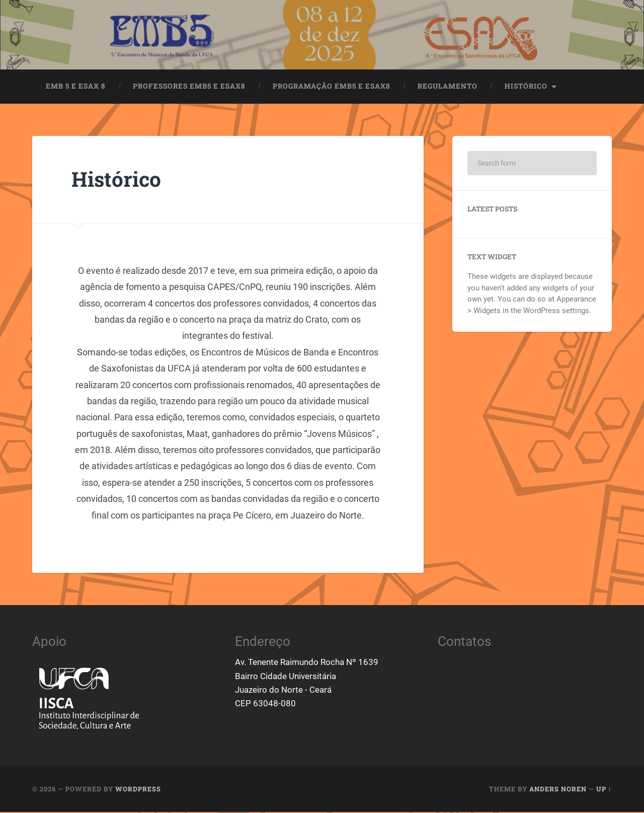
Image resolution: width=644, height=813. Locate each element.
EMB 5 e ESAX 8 (76, 87)
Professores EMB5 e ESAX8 (189, 87)
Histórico (526, 87)
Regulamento (448, 87)
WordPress (138, 790)
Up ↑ (604, 790)
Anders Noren (558, 790)
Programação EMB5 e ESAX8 (332, 87)
